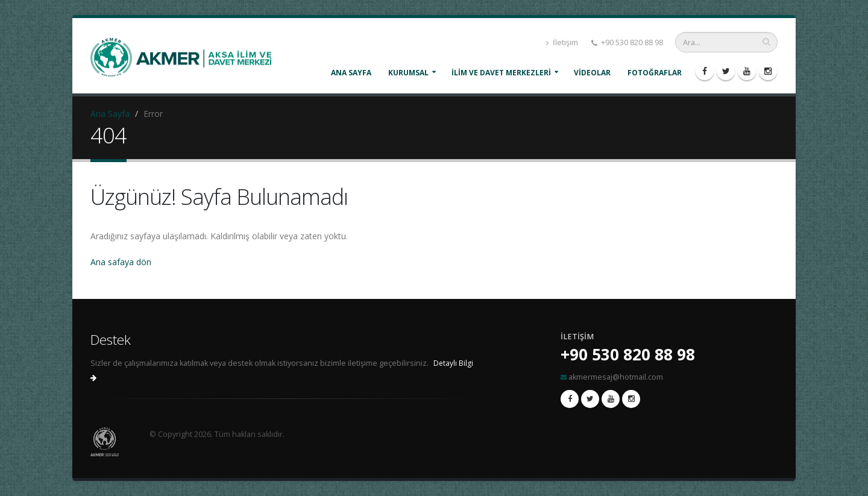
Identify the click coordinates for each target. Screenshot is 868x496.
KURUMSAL (408, 73)
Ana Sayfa (351, 73)
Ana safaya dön (121, 262)
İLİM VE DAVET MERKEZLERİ (501, 73)
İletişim (562, 42)
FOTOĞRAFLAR (655, 73)
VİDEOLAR (592, 73)
